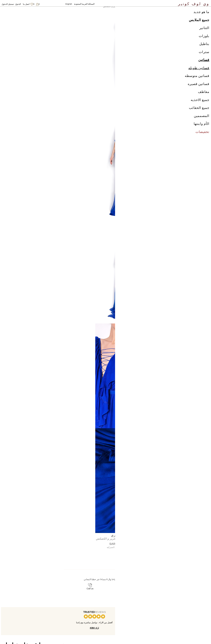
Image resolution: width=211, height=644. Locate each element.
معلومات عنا (138, 611)
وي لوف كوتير (194, 4)
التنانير (204, 32)
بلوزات (204, 40)
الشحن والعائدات (141, 614)
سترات (204, 56)
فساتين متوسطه (197, 80)
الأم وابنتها (202, 128)
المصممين (202, 120)
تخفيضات (202, 136)
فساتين (204, 64)
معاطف (204, 96)
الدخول (18, 4)
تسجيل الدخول (8, 4)
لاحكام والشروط (140, 620)
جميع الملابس (199, 24)
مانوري (62, 11)
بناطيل (204, 48)
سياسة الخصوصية (141, 617)
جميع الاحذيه (200, 104)
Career (136, 623)
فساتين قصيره (199, 88)
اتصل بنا (26, 4)
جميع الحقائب (199, 112)
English (69, 4)
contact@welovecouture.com (143, 585)
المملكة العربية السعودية (84, 4)
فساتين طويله (199, 72)
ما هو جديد (201, 16)
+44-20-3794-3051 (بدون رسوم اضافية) (87, 585)
